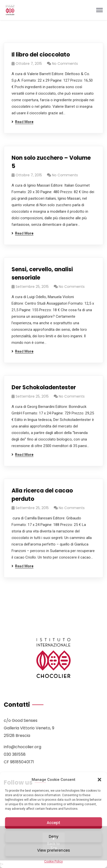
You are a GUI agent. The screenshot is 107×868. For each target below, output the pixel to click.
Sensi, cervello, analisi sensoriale (42, 274)
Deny (54, 836)
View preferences (54, 850)
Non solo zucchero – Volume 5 (51, 162)
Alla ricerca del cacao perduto (42, 495)
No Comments (65, 64)
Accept (54, 823)
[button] (99, 780)
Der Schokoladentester (44, 387)
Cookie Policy (54, 861)
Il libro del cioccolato (41, 55)
